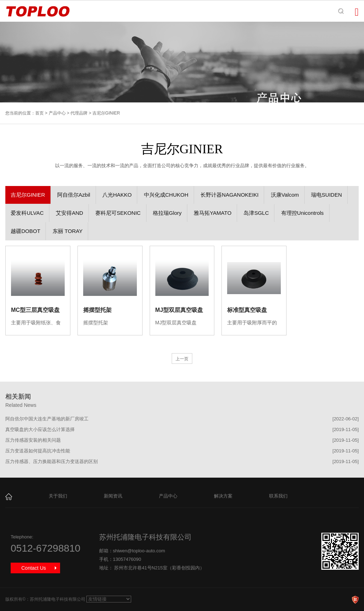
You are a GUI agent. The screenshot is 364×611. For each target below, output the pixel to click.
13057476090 (127, 559)
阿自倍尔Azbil (74, 195)
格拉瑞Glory (167, 213)
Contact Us (34, 568)
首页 (39, 113)
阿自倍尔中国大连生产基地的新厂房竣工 (47, 419)
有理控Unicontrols (303, 213)
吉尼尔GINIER (28, 195)
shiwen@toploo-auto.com (139, 551)
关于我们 (58, 496)
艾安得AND (69, 213)
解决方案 (223, 496)
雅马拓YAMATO (213, 213)
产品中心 (57, 113)
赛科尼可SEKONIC (118, 213)
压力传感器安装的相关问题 (33, 440)
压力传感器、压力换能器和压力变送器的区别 (52, 461)
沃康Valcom (285, 195)
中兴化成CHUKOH (166, 195)
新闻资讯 (113, 496)
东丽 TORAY (68, 231)
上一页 (182, 359)
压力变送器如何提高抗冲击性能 (38, 451)
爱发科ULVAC (27, 213)
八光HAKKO (117, 195)
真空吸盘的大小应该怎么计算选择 (40, 429)
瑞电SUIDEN (326, 195)
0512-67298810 (45, 548)
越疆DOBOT (25, 231)
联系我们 (278, 496)
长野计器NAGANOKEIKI (229, 195)
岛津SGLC (256, 213)
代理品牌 (79, 113)
